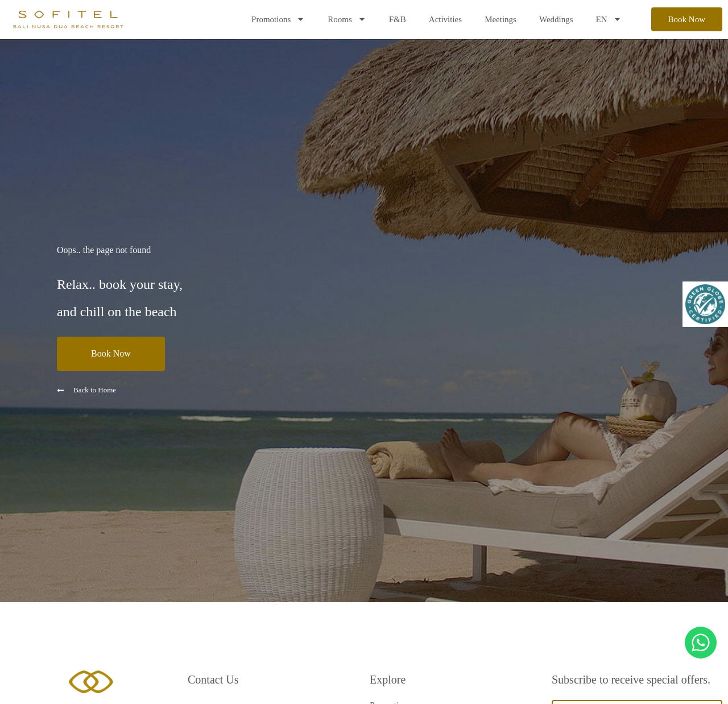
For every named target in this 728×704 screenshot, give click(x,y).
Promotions (278, 19)
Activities (445, 19)
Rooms (347, 19)
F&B (398, 19)
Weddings (556, 19)
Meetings (500, 19)
